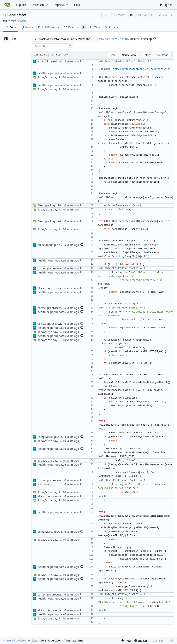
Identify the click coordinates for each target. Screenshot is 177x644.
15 (131, 15)
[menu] (126, 641)
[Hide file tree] (6, 39)
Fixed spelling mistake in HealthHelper (62, 205)
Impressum (61, 5)
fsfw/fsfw (22, 21)
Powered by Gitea (15, 640)
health (124, 39)
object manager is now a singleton (59, 245)
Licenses (158, 640)
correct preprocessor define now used (62, 268)
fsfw (22, 15)
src (108, 39)
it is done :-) (45, 484)
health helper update (51, 73)
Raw (113, 55)
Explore (21, 5)
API (171, 640)
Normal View (129, 55)
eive (13, 15)
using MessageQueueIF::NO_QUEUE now (63, 437)
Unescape (163, 55)
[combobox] (52, 46)
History (147, 55)
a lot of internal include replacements (61, 61)
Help (77, 5)
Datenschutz (40, 5)
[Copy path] (154, 39)
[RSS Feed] (106, 15)
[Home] (7, 5)
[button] (81, 61)
